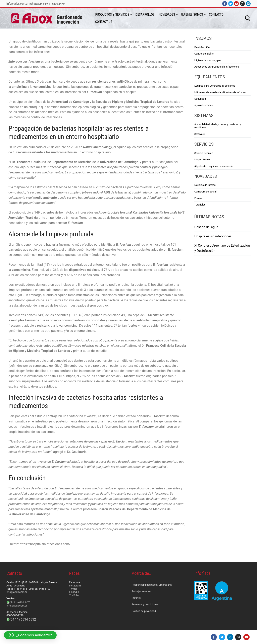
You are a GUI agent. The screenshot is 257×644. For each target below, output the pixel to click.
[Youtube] (236, 4)
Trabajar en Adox (141, 591)
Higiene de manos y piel (208, 60)
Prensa (198, 198)
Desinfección (202, 47)
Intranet (136, 598)
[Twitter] (231, 4)
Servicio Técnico (204, 153)
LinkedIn (74, 592)
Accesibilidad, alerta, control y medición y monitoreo (218, 126)
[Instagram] (242, 4)
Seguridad (200, 99)
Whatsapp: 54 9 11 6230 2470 (47, 4)
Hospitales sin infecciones (213, 236)
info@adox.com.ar (17, 4)
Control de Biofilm (204, 54)
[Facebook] (225, 4)
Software (200, 134)
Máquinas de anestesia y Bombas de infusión (220, 92)
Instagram (75, 586)
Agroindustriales (204, 105)
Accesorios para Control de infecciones (217, 67)
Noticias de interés (205, 185)
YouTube (74, 595)
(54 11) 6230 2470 (20, 602)
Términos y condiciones (145, 604)
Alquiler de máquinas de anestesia (214, 166)
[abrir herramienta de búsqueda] (248, 18)
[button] (30, 635)
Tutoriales (200, 205)
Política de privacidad (144, 611)
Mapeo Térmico (203, 159)
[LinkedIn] (248, 4)
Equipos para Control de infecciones (215, 86)
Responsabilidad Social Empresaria (152, 585)
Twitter (73, 589)
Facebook (75, 582)
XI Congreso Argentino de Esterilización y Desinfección (222, 248)
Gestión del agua (206, 227)
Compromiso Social (205, 192)
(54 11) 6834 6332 (23, 619)
